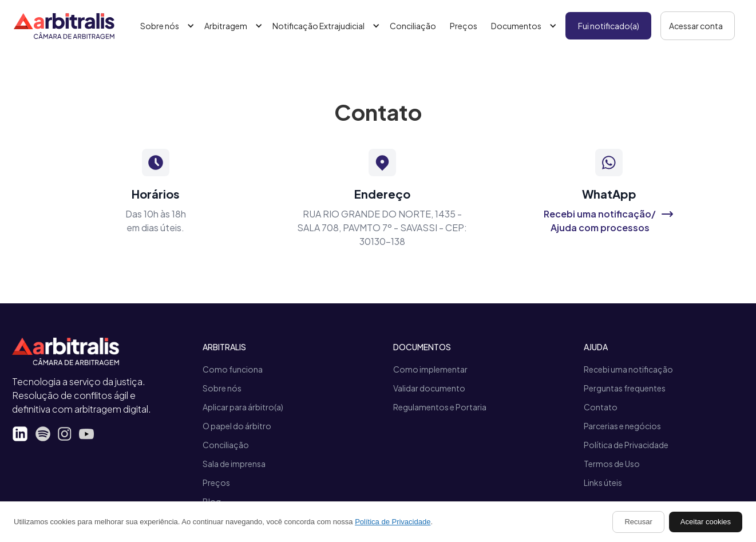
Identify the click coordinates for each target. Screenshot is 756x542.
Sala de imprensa (234, 464)
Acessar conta (696, 26)
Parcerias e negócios (622, 426)
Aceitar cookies (706, 522)
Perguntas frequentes (625, 388)
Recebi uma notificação (628, 369)
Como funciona (233, 369)
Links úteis (603, 482)
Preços (464, 26)
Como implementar (430, 369)
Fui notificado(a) (609, 26)
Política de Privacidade (626, 445)
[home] (64, 26)
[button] (165, 26)
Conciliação (413, 26)
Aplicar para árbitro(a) (243, 407)
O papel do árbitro (237, 426)
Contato (601, 407)
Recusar (638, 522)
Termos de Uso (612, 464)
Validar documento (429, 388)
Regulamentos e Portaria (440, 407)
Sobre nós (222, 388)
